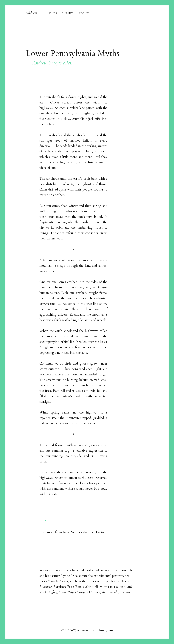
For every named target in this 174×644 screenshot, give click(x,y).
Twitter (101, 532)
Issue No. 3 (71, 532)
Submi (68, 13)
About (84, 13)
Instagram (106, 630)
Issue (52, 13)
